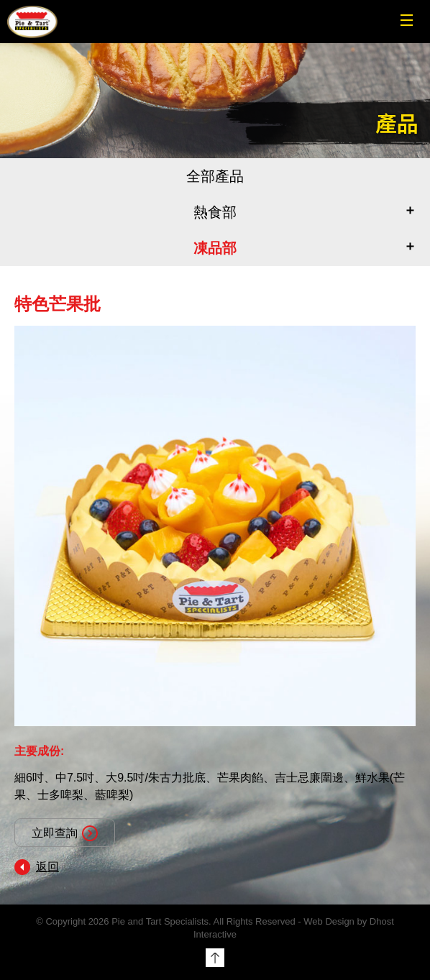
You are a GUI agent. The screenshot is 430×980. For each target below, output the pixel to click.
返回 (47, 867)
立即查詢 (65, 833)
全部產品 (215, 176)
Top (215, 958)
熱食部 (215, 212)
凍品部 (215, 248)
